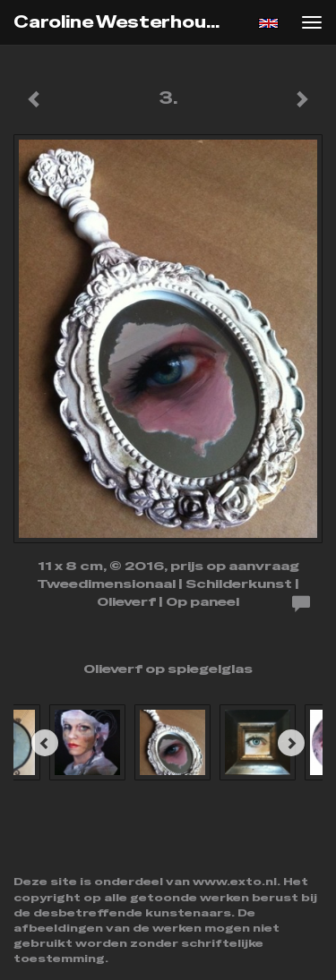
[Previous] (45, 743)
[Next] (291, 743)
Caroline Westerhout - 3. (129, 22)
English (268, 23)
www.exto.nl (235, 882)
